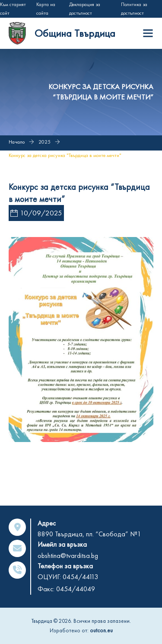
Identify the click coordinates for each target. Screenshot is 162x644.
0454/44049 (76, 589)
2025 (44, 142)
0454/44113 (80, 577)
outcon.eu (101, 630)
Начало (17, 142)
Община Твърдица (75, 33)
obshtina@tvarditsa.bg (68, 556)
